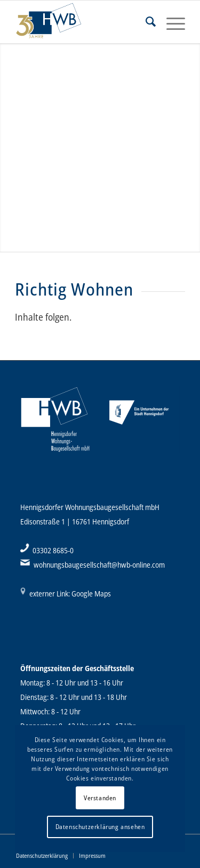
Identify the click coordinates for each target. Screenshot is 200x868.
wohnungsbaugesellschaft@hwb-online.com (99, 565)
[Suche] (145, 22)
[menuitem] (145, 22)
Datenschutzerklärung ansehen (100, 827)
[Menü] (170, 22)
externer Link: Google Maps (70, 594)
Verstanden (100, 798)
